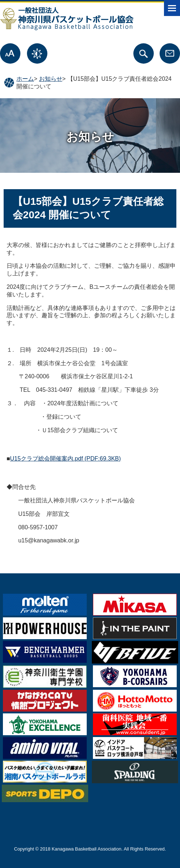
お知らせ (51, 79)
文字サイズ (10, 53)
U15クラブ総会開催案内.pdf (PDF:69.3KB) (66, 459)
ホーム (25, 79)
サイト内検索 (144, 53)
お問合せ (170, 53)
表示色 (37, 53)
